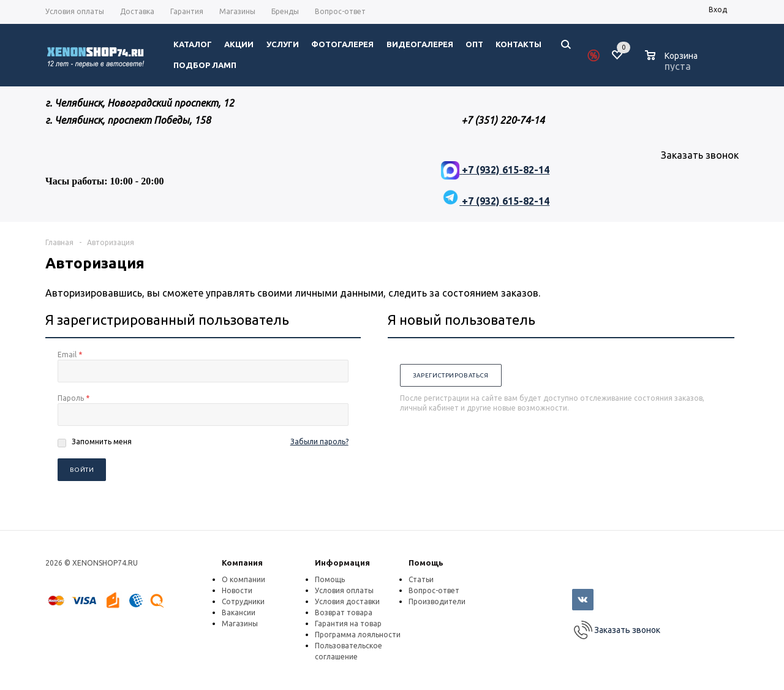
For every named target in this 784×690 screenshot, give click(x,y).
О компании (243, 579)
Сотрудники (243, 601)
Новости (237, 590)
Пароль (73, 398)
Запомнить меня (102, 442)
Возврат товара (344, 612)
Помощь (426, 563)
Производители (437, 601)
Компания (242, 563)
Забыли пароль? (319, 442)
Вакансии (239, 612)
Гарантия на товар (348, 624)
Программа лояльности (358, 635)
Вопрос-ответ (434, 590)
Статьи (421, 579)
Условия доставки (347, 601)
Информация (342, 563)
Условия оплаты (344, 590)
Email (70, 354)
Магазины (240, 624)
